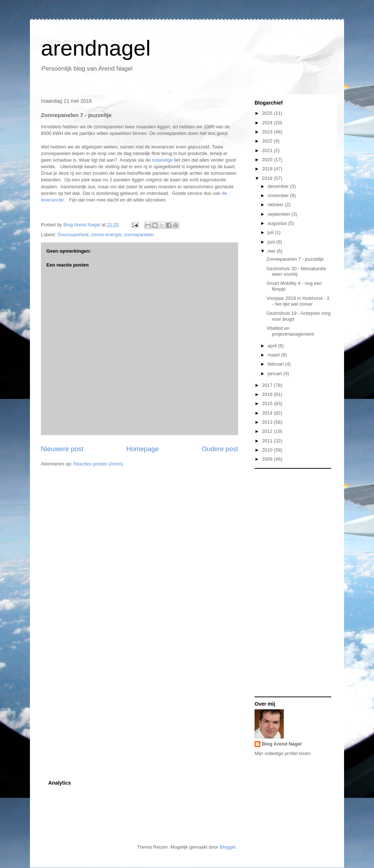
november (279, 195)
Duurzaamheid (73, 235)
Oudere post (220, 449)
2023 (268, 132)
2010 (268, 450)
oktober (276, 205)
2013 (268, 422)
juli (271, 232)
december (279, 186)
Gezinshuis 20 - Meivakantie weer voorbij (296, 271)
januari (276, 373)
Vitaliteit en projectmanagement (290, 331)
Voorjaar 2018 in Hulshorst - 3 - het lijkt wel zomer (298, 301)
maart (274, 355)
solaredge (162, 160)
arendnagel (96, 48)
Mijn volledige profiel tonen (283, 753)
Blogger (228, 847)
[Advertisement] (284, 582)
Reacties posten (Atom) (98, 464)
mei (272, 251)
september (280, 214)
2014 (268, 413)
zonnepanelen (139, 235)
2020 (268, 160)
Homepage (143, 449)
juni (272, 242)
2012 (268, 431)
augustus (278, 223)
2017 (268, 385)
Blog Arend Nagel (282, 744)
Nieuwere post (62, 449)
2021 (268, 150)
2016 (268, 394)
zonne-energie (106, 235)
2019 (268, 169)
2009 (268, 459)
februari (276, 364)
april (273, 346)
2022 (268, 141)
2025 (268, 113)
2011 (268, 441)
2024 (268, 123)
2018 (268, 178)
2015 (268, 403)
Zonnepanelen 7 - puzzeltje (295, 259)
